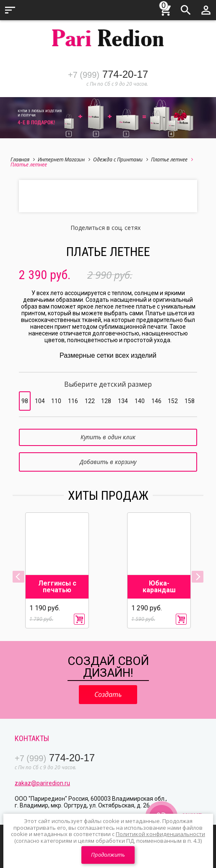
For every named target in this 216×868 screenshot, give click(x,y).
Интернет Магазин (64, 160)
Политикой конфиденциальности (160, 834)
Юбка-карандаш (159, 587)
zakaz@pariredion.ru (42, 783)
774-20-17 (108, 74)
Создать (108, 694)
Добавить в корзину (108, 462)
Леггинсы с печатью (57, 587)
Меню (10, 10)
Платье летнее (172, 160)
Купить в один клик (108, 437)
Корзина (166, 9)
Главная (23, 160)
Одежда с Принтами (121, 160)
